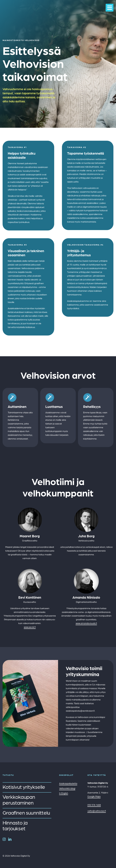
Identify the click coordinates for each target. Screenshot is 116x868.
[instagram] (4, 839)
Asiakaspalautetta (68, 783)
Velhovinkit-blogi (67, 788)
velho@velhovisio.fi (97, 811)
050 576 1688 (94, 805)
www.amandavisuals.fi (86, 623)
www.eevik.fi (30, 627)
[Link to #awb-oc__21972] (110, 8)
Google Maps (94, 796)
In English (64, 793)
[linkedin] (10, 839)
